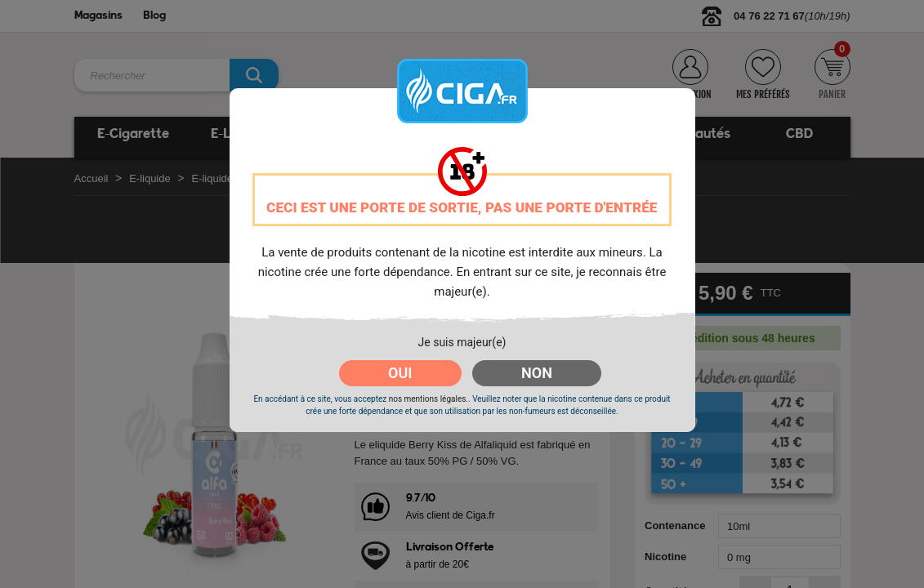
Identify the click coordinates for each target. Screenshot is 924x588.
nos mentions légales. (429, 399)
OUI (400, 373)
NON (537, 373)
